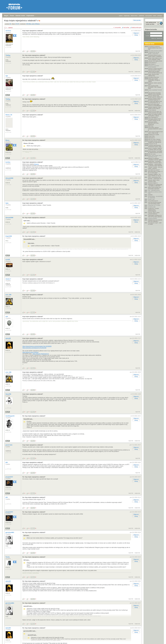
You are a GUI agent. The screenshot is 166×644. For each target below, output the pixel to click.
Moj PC (8, 95)
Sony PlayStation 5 (153, 117)
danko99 (8, 338)
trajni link (138, 51)
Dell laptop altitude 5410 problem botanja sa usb (154, 120)
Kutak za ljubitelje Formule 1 (155, 91)
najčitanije (141, 16)
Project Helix (151, 136)
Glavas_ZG (9, 115)
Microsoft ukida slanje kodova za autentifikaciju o (155, 105)
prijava (121, 16)
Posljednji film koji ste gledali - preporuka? (154, 53)
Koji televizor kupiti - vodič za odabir (155, 223)
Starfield (150, 195)
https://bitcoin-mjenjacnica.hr (41, 354)
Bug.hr (6, 16)
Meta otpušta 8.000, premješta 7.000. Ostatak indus (155, 87)
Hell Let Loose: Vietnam (154, 139)
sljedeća (10, 28)
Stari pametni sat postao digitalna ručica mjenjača (154, 93)
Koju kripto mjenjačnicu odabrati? (33, 31)
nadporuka (137, 72)
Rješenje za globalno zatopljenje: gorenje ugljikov (155, 159)
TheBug (8, 55)
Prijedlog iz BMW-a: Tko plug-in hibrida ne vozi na (155, 175)
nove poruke (149, 16)
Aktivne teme (150, 44)
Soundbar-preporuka (153, 77)
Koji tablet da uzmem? (154, 170)
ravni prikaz (126, 27)
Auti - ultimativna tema (154, 190)
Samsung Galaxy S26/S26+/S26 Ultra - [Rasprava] (154, 123)
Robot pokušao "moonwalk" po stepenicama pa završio (155, 152)
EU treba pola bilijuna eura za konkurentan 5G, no (155, 102)
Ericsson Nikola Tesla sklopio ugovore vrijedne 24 (155, 96)
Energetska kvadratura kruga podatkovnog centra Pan (155, 48)
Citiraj (136, 35)
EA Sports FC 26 (152, 144)
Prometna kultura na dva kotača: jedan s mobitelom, (155, 56)
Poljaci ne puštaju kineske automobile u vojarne (155, 115)
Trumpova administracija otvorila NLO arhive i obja (155, 146)
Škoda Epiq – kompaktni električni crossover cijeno (155, 162)
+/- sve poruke (117, 27)
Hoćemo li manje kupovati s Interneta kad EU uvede (155, 69)
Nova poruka (137, 20)
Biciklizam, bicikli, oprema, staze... (155, 84)
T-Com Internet (152, 110)
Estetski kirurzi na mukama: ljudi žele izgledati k (155, 221)
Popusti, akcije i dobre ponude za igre (154, 181)
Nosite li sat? (151, 199)
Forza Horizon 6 (152, 63)
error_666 (9, 295)
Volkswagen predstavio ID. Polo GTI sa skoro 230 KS (155, 216)
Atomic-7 (8, 279)
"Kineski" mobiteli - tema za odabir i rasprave (155, 168)
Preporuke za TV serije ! (154, 205)
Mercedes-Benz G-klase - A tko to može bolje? (155, 172)
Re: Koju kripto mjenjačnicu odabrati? (34, 55)
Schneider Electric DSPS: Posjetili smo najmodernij (155, 142)
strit (7, 317)
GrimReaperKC (10, 416)
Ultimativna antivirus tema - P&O (155, 193)
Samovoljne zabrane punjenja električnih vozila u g (155, 129)
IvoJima (8, 162)
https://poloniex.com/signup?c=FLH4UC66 (34, 348)
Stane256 (8, 394)
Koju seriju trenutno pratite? (155, 51)
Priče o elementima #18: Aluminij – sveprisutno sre (155, 178)
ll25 (7, 463)
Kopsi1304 (9, 236)
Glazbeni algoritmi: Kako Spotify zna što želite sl (154, 108)
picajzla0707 (9, 477)
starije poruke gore (137, 27)
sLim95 (8, 260)
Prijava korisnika (151, 29)
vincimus (8, 31)
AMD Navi (151, 126)
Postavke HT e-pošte (154, 135)
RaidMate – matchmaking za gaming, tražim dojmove (155, 165)
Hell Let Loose (152, 154)
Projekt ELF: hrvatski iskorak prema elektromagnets (153, 210)
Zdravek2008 (10, 178)
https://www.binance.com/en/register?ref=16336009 (37, 346)
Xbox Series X (152, 64)
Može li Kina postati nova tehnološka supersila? (155, 188)
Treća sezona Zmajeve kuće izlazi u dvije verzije (155, 132)
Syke (7, 203)
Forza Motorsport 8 (153, 201)
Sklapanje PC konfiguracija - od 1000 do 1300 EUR (155, 185)
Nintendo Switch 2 (153, 183)
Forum (12, 16)
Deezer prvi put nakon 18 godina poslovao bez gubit (155, 112)
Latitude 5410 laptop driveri (155, 61)
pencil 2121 (9, 445)
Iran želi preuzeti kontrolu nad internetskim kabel (155, 203)
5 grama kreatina (153, 218)
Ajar (7, 76)
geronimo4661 (10, 532)
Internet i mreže (20, 16)
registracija (127, 16)
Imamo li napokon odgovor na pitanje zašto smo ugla (155, 149)
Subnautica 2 (151, 138)
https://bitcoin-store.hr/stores (30, 352)
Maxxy (8, 140)
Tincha (8, 557)
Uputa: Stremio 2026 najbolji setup (153, 75)
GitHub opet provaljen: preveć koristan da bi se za (155, 72)
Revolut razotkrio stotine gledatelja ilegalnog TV (154, 99)
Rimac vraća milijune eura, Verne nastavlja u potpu (155, 59)
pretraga (160, 16)
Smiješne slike (152, 207)
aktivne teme (134, 16)
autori (155, 16)
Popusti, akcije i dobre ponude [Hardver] (154, 213)
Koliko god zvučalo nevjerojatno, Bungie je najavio (154, 80)
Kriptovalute (30, 16)
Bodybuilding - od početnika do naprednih (155, 197)
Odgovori (136, 33)
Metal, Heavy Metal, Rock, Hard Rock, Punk (155, 156)
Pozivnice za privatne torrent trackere (154, 66)
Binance (36, 164)
